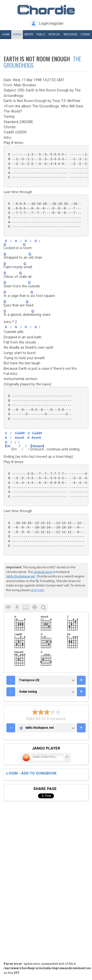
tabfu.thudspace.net (20, 576)
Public (41, 34)
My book (54, 34)
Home (6, 34)
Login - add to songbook (31, 773)
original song (43, 572)
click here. (38, 590)
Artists (29, 34)
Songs (17, 34)
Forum (85, 34)
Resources (70, 34)
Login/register (51, 23)
